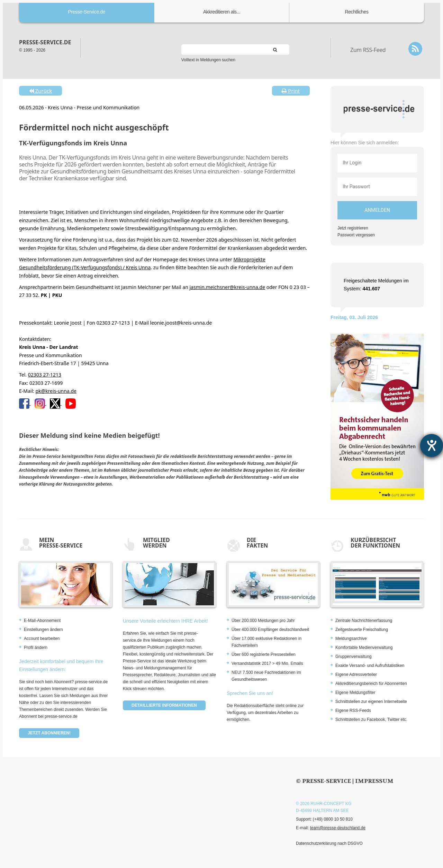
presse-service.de (45, 42)
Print (291, 91)
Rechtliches (357, 12)
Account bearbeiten (42, 639)
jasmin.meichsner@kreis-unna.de (227, 287)
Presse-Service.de (87, 12)
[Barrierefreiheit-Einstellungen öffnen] (432, 445)
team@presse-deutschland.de (338, 828)
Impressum (374, 781)
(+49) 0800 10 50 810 (333, 819)
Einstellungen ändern (43, 630)
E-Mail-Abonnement (42, 621)
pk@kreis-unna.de (56, 391)
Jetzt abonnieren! (49, 733)
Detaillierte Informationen (164, 705)
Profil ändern (36, 648)
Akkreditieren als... (222, 12)
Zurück (40, 91)
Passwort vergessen (356, 235)
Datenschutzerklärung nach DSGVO (329, 843)
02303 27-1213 (45, 375)
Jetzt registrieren (353, 228)
